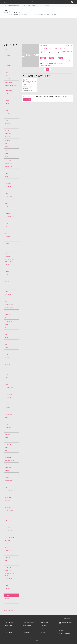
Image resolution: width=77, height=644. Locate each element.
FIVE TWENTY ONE (9, 308)
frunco (6, 547)
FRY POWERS (8, 551)
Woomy (6, 2)
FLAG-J (7, 311)
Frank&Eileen (8, 467)
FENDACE (7, 190)
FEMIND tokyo (8, 183)
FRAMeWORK (8, 458)
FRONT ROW (8, 534)
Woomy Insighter (27, 619)
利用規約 (43, 632)
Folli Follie (7, 371)
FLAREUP (7, 324)
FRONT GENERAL (9, 531)
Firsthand (7, 298)
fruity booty (7, 544)
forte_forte (7, 434)
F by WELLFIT (8, 49)
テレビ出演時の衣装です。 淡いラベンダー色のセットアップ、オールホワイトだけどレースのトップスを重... (56, 48)
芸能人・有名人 (27, 2)
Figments (7, 243)
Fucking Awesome (9, 554)
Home (42, 619)
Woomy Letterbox (27, 629)
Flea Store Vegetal (9, 331)
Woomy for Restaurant (10, 629)
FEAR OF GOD (8, 160)
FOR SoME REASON (9, 398)
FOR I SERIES (8, 391)
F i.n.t (6, 52)
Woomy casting (8, 626)
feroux (6, 210)
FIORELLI (7, 285)
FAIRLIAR (7, 104)
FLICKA (7, 338)
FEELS (6, 170)
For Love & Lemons (9, 394)
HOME (5, 5)
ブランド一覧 (44, 626)
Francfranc (7, 464)
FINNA (6, 275)
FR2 (6, 451)
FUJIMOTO (7, 557)
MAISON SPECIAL (26, 91)
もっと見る (69, 61)
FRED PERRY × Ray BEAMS (11, 491)
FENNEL (7, 200)
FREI (6, 517)
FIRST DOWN (8, 295)
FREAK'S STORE (8, 481)
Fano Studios (8, 137)
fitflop (6, 301)
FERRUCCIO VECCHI (9, 217)
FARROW (7, 147)
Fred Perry (7, 487)
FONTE (7, 378)
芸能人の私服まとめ (46, 622)
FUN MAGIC (8, 592)
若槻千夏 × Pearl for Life (46, 65)
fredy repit (7, 504)
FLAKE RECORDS (9, 321)
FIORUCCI (7, 288)
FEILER (7, 173)
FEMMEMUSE (8, 187)
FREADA (7, 477)
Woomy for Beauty (9, 632)
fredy (6, 494)
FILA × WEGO (8, 257)
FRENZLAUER (8, 524)
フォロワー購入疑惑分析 (65, 619)
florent (6, 344)
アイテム (34, 5)
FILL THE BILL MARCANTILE (11, 268)
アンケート (27, 99)
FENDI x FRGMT (8, 197)
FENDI (6, 193)
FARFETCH (7, 140)
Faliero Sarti (8, 117)
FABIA (6, 76)
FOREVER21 (8, 404)
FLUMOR (7, 358)
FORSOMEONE (8, 428)
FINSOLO (7, 278)
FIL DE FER (7, 250)
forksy (6, 418)
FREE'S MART (8, 514)
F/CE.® (7, 72)
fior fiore (7, 281)
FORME (7, 421)
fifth (6, 233)
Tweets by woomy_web (10, 610)
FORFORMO (8, 411)
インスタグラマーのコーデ (65, 627)
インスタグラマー (14, 2)
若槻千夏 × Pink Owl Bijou (59, 63)
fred (6, 484)
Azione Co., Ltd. (26, 632)
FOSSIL (7, 437)
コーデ (21, 2)
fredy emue (7, 501)
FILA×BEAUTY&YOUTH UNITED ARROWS (10, 261)
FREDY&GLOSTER (9, 511)
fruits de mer (8, 541)
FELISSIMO (7, 180)
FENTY (7, 207)
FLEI (6, 334)
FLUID (6, 354)
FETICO (7, 223)
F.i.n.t (6, 62)
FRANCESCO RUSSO (9, 461)
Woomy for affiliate (9, 622)
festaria (7, 220)
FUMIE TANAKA (8, 567)
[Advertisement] (38, 30)
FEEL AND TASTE (9, 163)
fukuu (6, 561)
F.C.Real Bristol (8, 59)
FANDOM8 (7, 130)
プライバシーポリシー (46, 629)
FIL (6, 247)
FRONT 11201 (8, 527)
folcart (6, 368)
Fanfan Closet (8, 134)
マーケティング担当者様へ (65, 634)
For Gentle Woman (9, 388)
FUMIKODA (7, 582)
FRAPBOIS (7, 471)
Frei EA (7, 521)
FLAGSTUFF (8, 315)
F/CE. (6, 69)
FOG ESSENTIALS (9, 361)
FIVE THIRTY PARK (9, 305)
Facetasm (7, 100)
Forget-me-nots (8, 414)
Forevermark (8, 408)
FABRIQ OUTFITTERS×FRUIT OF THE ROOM (11, 86)
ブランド (34, 2)
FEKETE (7, 177)
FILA (6, 253)
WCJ (32, 91)
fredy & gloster (8, 497)
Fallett (6, 120)
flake (6, 318)
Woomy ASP (8, 619)
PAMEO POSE (25, 89)
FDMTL (7, 157)
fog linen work (8, 364)
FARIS (6, 144)
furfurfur (7, 599)
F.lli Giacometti (8, 66)
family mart (7, 124)
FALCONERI (8, 114)
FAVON (7, 153)
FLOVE (6, 348)
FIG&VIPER (7, 240)
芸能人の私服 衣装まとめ (14, 5)
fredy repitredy (8, 507)
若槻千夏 (45, 46)
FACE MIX (7, 97)
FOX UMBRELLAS (9, 444)
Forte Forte (7, 431)
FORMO (7, 424)
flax (6, 328)
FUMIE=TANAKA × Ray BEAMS (10, 575)
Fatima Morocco (9, 150)
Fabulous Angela (9, 90)
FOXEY (7, 448)
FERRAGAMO (8, 213)
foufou (6, 441)
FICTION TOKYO (8, 230)
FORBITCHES (8, 401)
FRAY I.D (7, 474)
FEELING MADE (8, 167)
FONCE (7, 374)
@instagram (62, 630)
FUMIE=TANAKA (9, 571)
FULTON (7, 564)
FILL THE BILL (8, 265)
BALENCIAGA (25, 87)
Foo (6, 381)
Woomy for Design (27, 626)
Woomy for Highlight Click (29, 622)
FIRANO (7, 291)
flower (6, 351)
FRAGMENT (8, 454)
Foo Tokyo (7, 384)
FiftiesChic (7, 237)
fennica (7, 203)
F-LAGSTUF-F (8, 56)
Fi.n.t (6, 227)
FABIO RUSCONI (8, 82)
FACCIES (7, 94)
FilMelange (7, 271)
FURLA (7, 602)
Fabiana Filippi (8, 79)
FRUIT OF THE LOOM (9, 537)
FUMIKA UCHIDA (9, 579)
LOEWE (30, 87)
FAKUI (6, 110)
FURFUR (28, 5)
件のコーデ (30, 83)
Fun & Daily (7, 589)
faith (6, 107)
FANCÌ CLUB (8, 127)
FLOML (7, 341)
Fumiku (7, 585)
